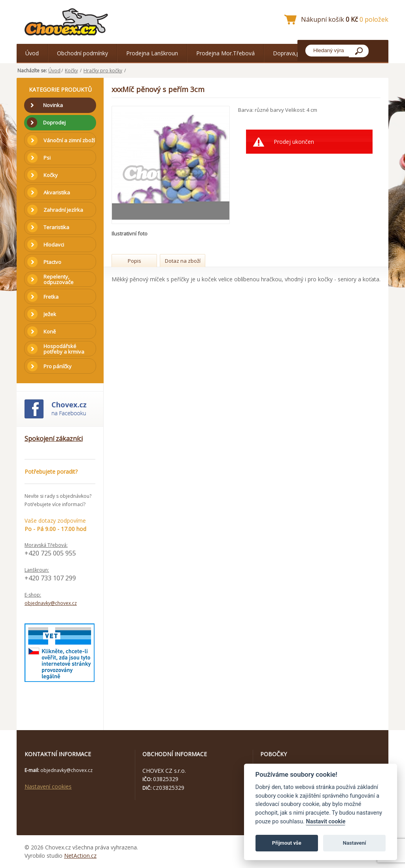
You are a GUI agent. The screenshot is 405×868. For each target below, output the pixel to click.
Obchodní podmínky (82, 53)
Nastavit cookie (326, 822)
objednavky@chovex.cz (51, 603)
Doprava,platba (293, 53)
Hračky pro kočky (103, 71)
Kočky (71, 71)
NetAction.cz (80, 856)
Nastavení (355, 843)
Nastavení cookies (48, 786)
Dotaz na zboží (183, 261)
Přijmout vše (287, 843)
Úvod (32, 53)
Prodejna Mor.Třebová (225, 53)
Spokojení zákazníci (54, 439)
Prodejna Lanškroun (152, 53)
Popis (134, 261)
